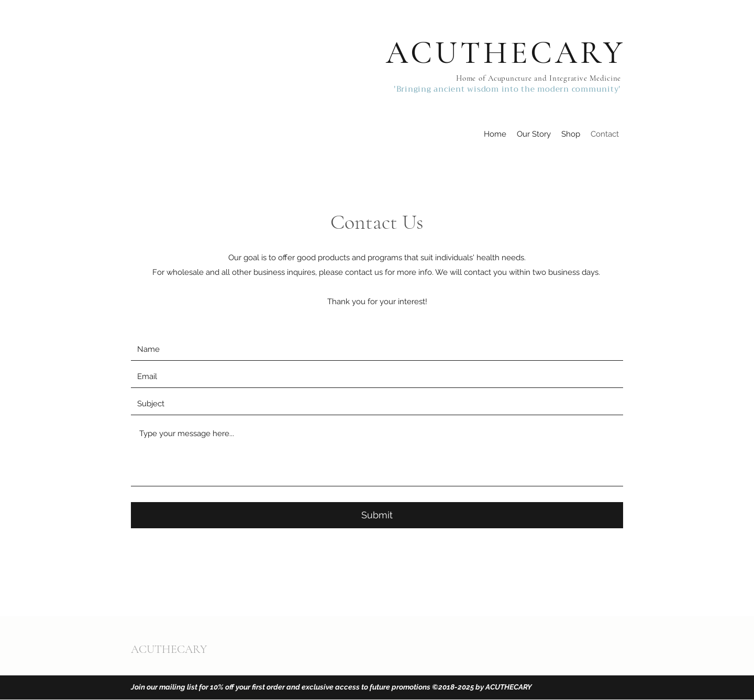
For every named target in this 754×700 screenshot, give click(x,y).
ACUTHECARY (506, 53)
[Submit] (377, 515)
